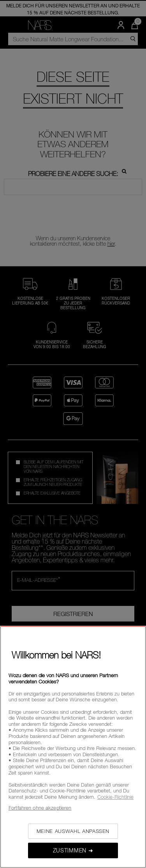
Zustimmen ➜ (73, 850)
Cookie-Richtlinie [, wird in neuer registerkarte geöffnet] (115, 797)
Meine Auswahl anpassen (73, 831)
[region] (73, 747)
